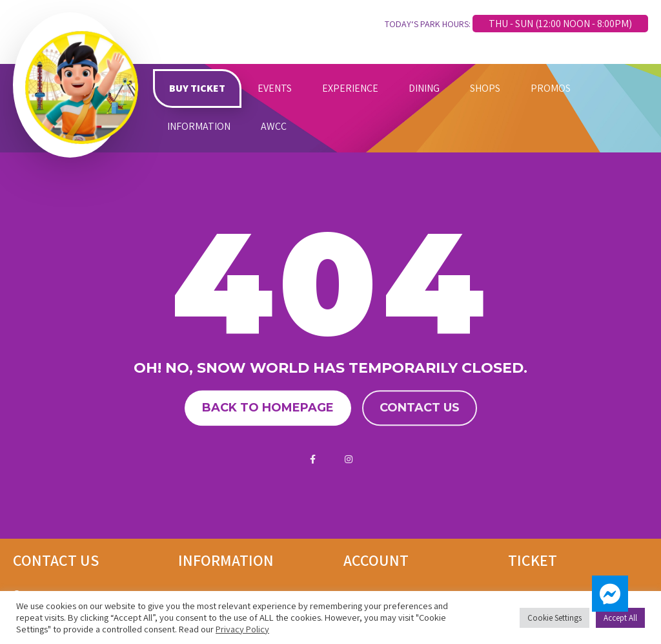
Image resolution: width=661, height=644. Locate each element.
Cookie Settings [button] (554, 618)
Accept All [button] (620, 618)
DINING (424, 88)
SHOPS (485, 88)
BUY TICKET (197, 88)
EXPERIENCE (350, 88)
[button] (610, 594)
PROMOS (551, 88)
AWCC (274, 126)
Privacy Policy (242, 629)
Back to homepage (268, 408)
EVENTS (275, 88)
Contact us (420, 408)
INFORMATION (199, 126)
